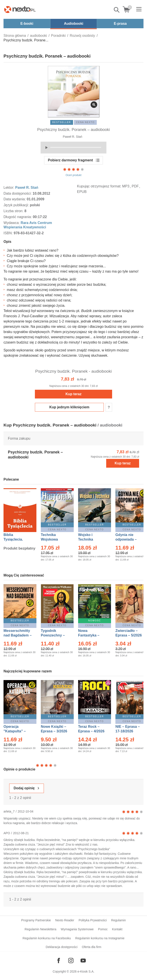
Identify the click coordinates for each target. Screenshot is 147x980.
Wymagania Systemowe (77, 929)
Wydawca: (12, 223)
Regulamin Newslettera (40, 929)
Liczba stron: (14, 211)
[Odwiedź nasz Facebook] (59, 961)
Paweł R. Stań (73, 137)
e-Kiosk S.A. (86, 971)
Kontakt (117, 929)
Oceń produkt (73, 172)
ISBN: (9, 233)
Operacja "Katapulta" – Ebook (15, 731)
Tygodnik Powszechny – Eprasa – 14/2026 (55, 635)
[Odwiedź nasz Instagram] (71, 961)
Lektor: (9, 188)
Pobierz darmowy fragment (70, 160)
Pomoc (103, 929)
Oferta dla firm (92, 947)
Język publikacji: (17, 205)
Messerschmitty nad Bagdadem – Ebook (18, 635)
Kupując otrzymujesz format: (99, 186)
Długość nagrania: (18, 217)
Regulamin (119, 920)
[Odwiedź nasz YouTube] (83, 961)
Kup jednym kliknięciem (69, 407)
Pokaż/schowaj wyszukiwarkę (117, 10)
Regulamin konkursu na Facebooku (47, 938)
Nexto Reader (65, 920)
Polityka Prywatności (93, 920)
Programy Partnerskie (36, 920)
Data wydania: (15, 199)
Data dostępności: (18, 193)
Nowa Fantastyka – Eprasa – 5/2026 (91, 635)
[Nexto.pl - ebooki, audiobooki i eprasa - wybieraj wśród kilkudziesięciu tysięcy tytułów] (20, 9)
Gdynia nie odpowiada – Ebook (126, 539)
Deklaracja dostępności (62, 947)
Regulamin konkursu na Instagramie (100, 938)
